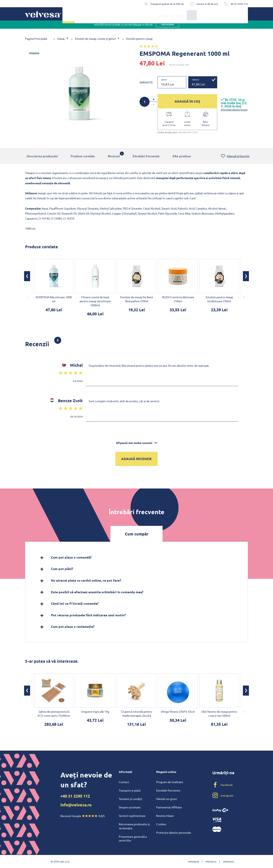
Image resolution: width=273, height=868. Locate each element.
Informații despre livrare (234, 110)
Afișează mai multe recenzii (137, 443)
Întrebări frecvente (146, 156)
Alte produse (182, 156)
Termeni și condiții (131, 799)
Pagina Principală (36, 39)
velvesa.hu (229, 861)
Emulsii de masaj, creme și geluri (95, 39)
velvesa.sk (194, 861)
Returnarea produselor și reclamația (134, 826)
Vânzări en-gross (167, 799)
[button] (27, 277)
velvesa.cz (211, 861)
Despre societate (130, 807)
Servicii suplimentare (132, 816)
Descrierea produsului (42, 156)
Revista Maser (165, 816)
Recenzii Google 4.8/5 (83, 816)
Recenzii (114, 155)
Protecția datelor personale (174, 832)
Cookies (161, 824)
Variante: (146, 82)
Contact (124, 782)
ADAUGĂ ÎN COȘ (187, 101)
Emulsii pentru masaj (139, 39)
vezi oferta (168, 28)
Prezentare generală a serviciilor (133, 838)
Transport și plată (130, 790)
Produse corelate (83, 156)
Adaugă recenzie (136, 459)
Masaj (61, 39)
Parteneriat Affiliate (169, 807)
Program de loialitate (170, 782)
